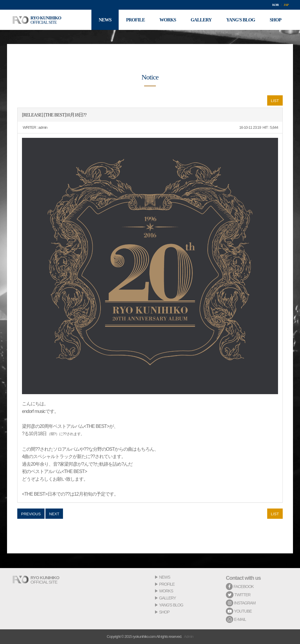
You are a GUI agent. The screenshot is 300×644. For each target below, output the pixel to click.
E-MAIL (236, 619)
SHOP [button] (275, 20)
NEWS (165, 577)
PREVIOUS (31, 514)
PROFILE (167, 584)
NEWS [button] (105, 20)
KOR (275, 5)
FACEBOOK (240, 587)
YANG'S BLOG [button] (241, 20)
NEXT (54, 514)
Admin (189, 637)
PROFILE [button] (135, 20)
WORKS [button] (168, 20)
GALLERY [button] (201, 20)
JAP (286, 5)
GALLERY (167, 598)
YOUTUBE (239, 611)
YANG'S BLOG (171, 605)
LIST (275, 101)
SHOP (164, 612)
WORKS (166, 591)
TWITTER (238, 595)
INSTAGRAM (241, 603)
